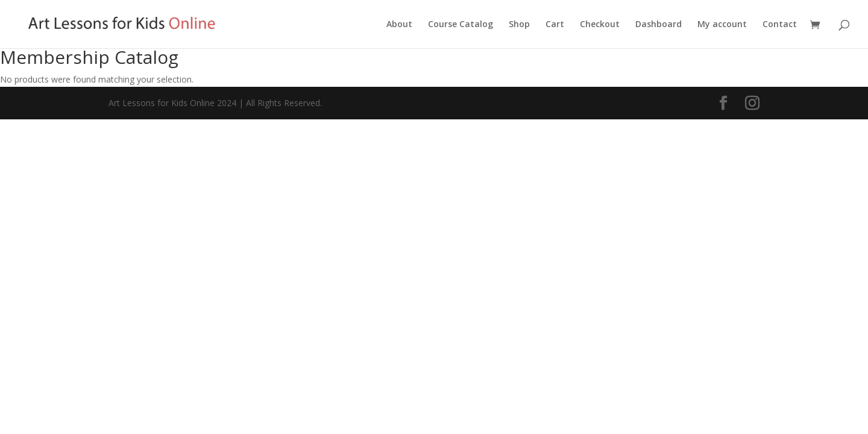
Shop (519, 25)
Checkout (600, 25)
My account (722, 25)
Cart (555, 25)
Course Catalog (461, 25)
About (399, 25)
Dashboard (659, 25)
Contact (780, 25)
